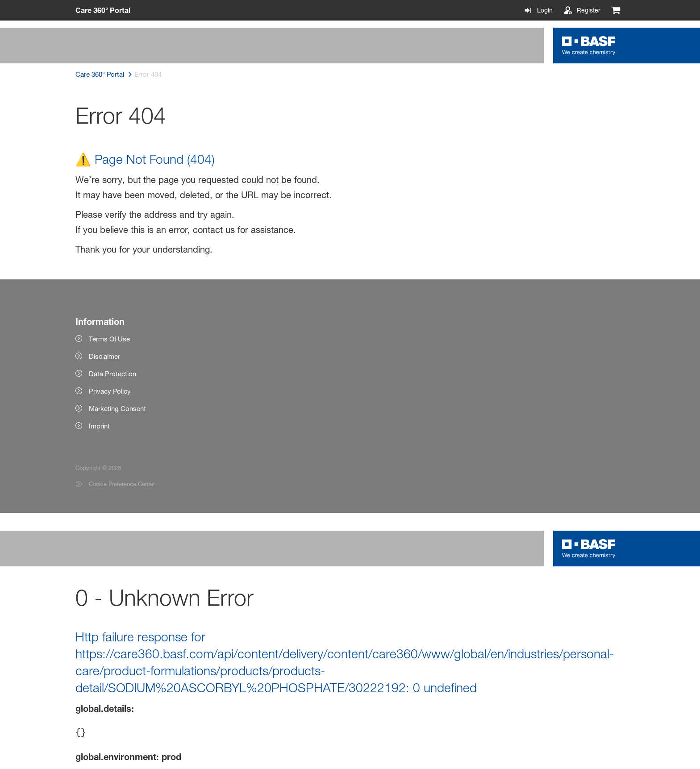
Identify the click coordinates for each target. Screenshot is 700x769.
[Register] (582, 10)
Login (545, 10)
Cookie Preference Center (122, 484)
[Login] (538, 10)
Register (589, 10)
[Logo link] (589, 46)
